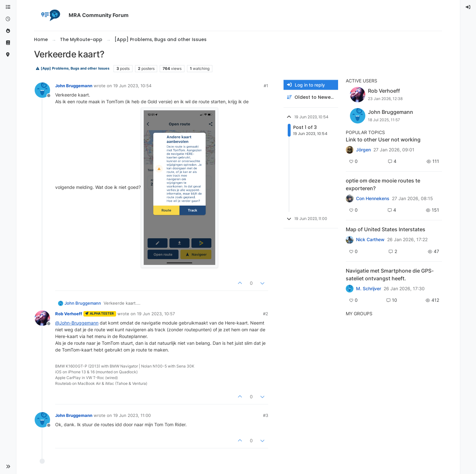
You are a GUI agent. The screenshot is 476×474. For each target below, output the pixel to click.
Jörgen (363, 150)
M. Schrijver (369, 289)
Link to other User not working (383, 140)
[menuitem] (468, 7)
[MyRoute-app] (8, 55)
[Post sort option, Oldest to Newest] (311, 97)
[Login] (468, 7)
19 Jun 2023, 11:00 (132, 415)
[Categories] (8, 7)
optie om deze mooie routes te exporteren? (383, 184)
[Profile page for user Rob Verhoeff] (42, 318)
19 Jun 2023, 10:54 (132, 86)
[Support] (8, 43)
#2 (266, 314)
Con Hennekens (373, 199)
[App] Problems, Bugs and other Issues (72, 68)
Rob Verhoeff (69, 314)
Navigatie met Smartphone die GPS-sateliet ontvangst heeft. (390, 275)
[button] (8, 467)
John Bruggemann (74, 86)
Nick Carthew (370, 240)
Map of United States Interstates (386, 229)
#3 (266, 415)
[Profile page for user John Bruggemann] (42, 90)
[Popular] (8, 31)
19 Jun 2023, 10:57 (156, 314)
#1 (266, 86)
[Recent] (8, 19)
